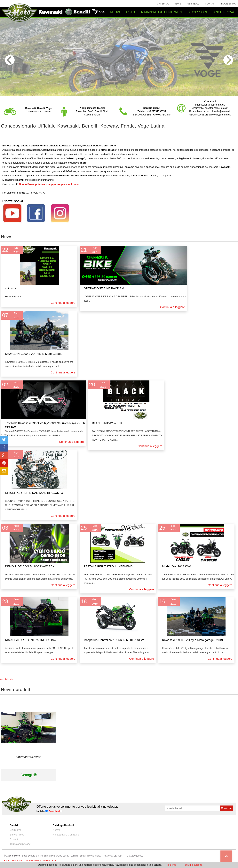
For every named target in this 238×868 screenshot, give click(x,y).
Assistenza (193, 4)
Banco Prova (17, 835)
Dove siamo (229, 4)
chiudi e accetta (194, 865)
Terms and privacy (20, 844)
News (178, 4)
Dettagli (29, 775)
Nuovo (56, 830)
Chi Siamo (163, 4)
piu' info (172, 865)
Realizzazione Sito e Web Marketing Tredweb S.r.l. (30, 861)
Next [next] (228, 60)
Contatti (211, 4)
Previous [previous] (10, 60)
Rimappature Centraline (66, 835)
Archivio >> (6, 679)
